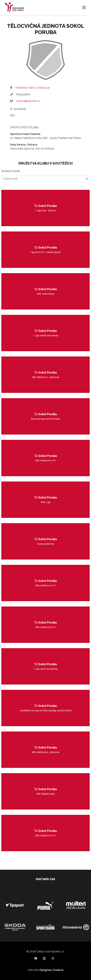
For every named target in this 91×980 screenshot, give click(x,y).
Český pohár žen (45, 544)
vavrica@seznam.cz (28, 101)
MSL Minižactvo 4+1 (46, 460)
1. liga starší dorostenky (46, 669)
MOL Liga (46, 502)
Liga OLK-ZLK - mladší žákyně (45, 252)
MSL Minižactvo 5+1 (46, 585)
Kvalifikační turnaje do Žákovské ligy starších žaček (46, 710)
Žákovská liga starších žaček (46, 419)
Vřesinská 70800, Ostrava (32, 88)
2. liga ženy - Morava (45, 210)
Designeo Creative (51, 970)
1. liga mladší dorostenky (46, 335)
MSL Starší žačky (46, 294)
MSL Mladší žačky (45, 794)
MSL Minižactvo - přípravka (46, 377)
